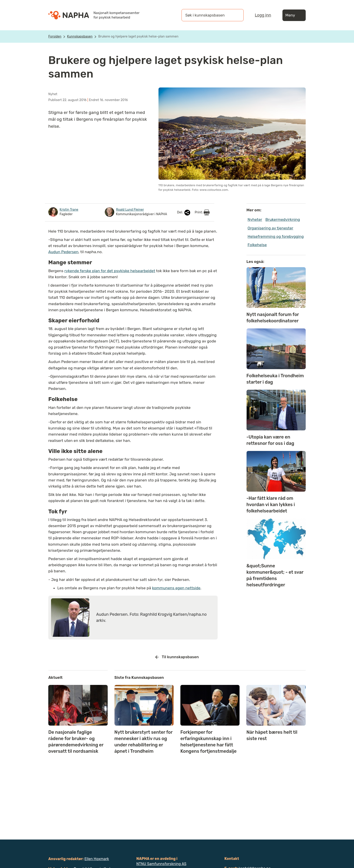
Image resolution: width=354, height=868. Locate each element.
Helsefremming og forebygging (276, 236)
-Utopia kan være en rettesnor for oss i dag (270, 440)
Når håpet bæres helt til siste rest (272, 735)
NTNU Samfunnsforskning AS (161, 864)
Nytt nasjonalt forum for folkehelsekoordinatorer (273, 318)
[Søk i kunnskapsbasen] (208, 15)
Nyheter (255, 219)
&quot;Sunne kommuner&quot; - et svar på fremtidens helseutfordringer (275, 575)
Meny (294, 15)
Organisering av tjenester (270, 228)
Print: (202, 212)
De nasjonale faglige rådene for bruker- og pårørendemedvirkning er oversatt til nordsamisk (76, 742)
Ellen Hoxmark (97, 859)
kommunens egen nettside (176, 588)
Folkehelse (257, 245)
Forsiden (55, 37)
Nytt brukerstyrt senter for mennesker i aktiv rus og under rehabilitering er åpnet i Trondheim (144, 742)
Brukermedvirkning (283, 219)
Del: (184, 213)
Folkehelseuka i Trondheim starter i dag (275, 379)
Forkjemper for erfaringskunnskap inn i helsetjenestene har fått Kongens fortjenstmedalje (208, 742)
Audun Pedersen (63, 252)
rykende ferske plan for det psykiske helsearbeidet (110, 271)
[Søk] (236, 15)
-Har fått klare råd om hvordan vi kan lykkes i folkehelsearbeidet (271, 505)
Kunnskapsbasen (80, 37)
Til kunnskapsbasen (177, 657)
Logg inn (263, 15)
